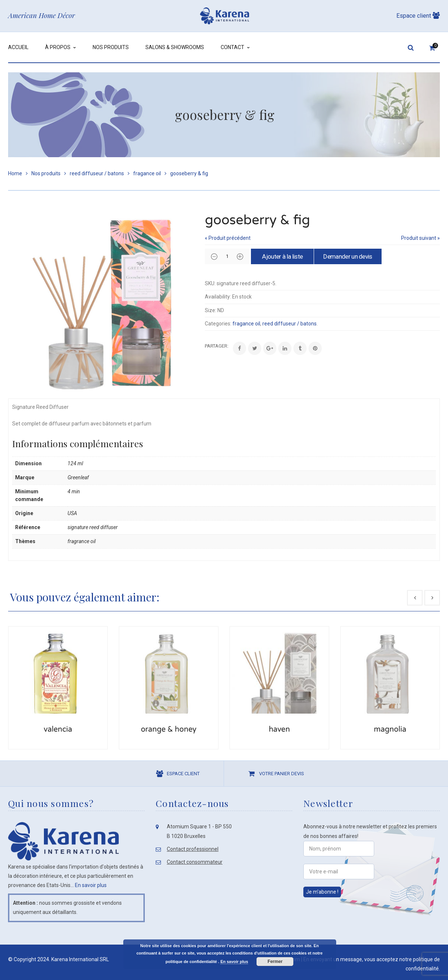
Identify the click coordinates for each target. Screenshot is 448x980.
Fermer (275, 962)
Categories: (218, 324)
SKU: (210, 283)
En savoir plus (91, 885)
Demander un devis (348, 256)
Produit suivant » (421, 238)
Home (15, 173)
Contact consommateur (195, 862)
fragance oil (147, 173)
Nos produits (46, 173)
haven (279, 729)
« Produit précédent (228, 238)
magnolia (390, 729)
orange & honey (169, 729)
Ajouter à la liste (282, 256)
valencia (58, 729)
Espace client (418, 16)
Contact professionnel (193, 849)
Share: (205, 346)
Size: (211, 310)
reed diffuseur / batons (97, 173)
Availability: (218, 297)
